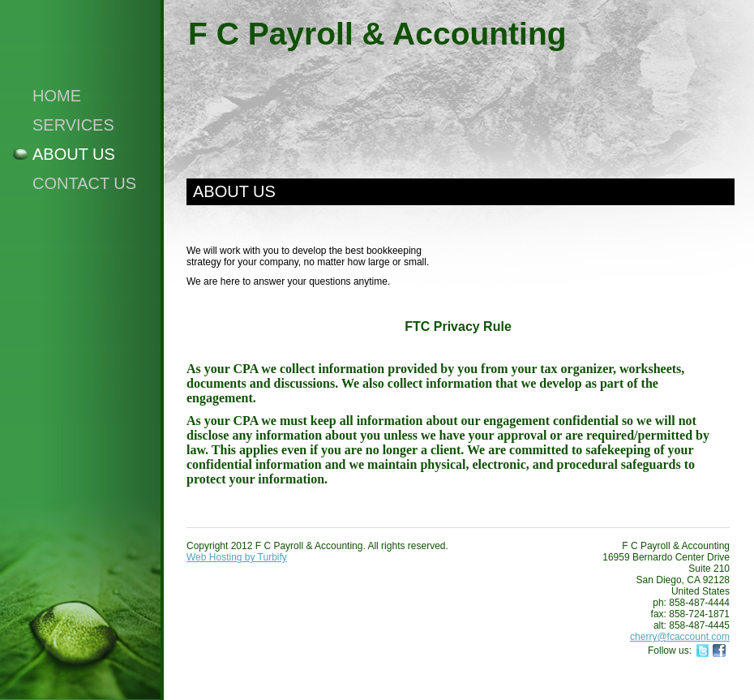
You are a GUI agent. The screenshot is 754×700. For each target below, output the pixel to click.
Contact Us (84, 183)
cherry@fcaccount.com (680, 637)
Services (73, 125)
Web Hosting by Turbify (237, 557)
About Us (74, 154)
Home (57, 96)
